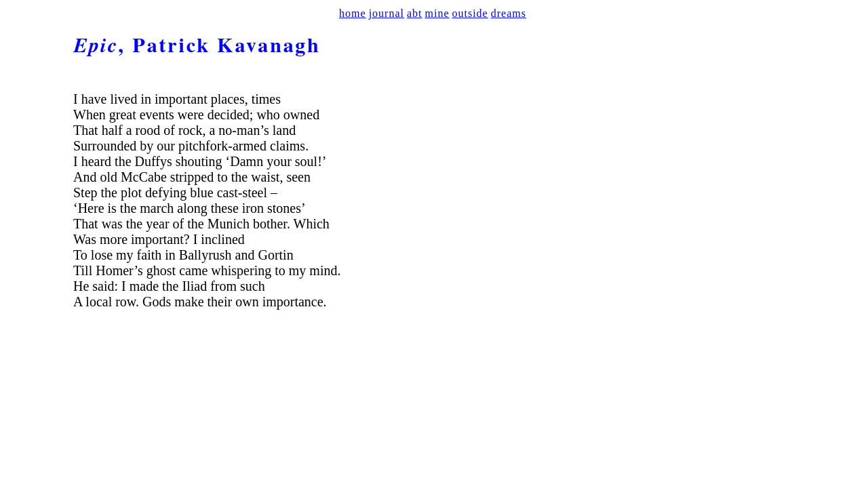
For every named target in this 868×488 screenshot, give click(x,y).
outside (470, 13)
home (353, 13)
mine (437, 13)
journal (387, 13)
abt (415, 13)
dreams (509, 13)
